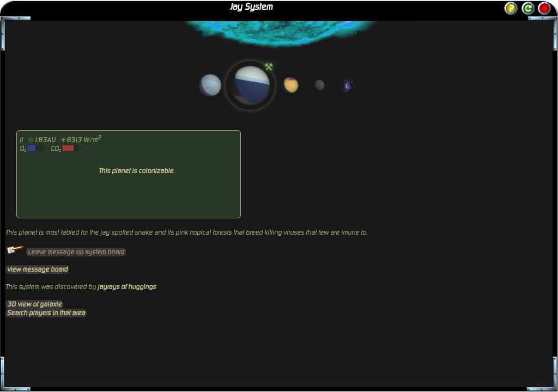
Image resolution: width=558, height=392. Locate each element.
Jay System (251, 7)
